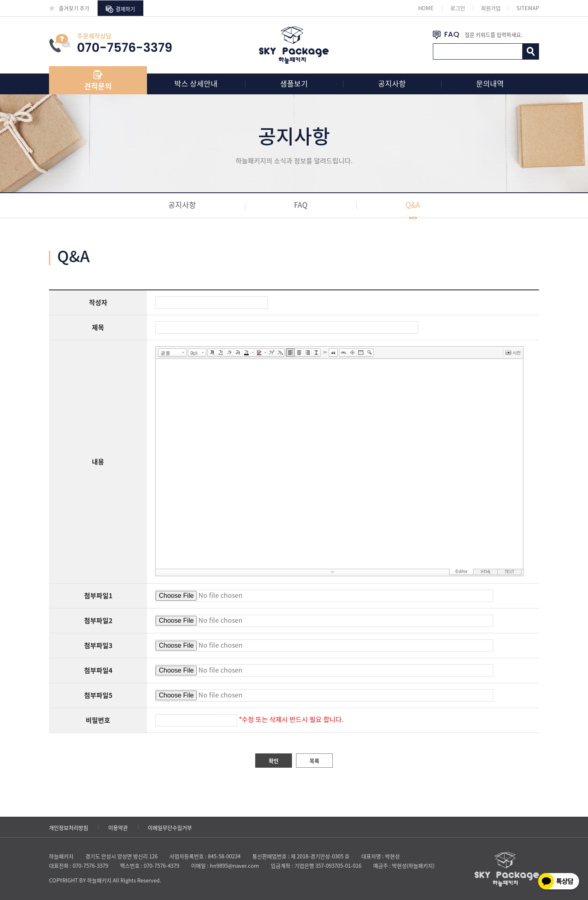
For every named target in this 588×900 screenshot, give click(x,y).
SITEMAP (528, 8)
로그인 (458, 8)
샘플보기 (294, 84)
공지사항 (392, 84)
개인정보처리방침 (69, 828)
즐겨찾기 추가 (69, 8)
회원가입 (491, 8)
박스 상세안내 (196, 84)
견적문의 (98, 86)
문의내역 (490, 84)
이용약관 (118, 828)
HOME (426, 8)
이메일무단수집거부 (170, 828)
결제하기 (120, 9)
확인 (274, 761)
